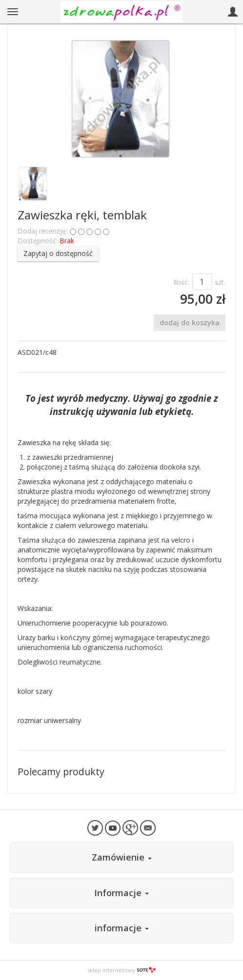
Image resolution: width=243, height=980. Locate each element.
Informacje (121, 893)
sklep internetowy (121, 970)
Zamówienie (122, 857)
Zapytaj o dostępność (58, 253)
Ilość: (181, 282)
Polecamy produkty (61, 772)
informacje (122, 928)
